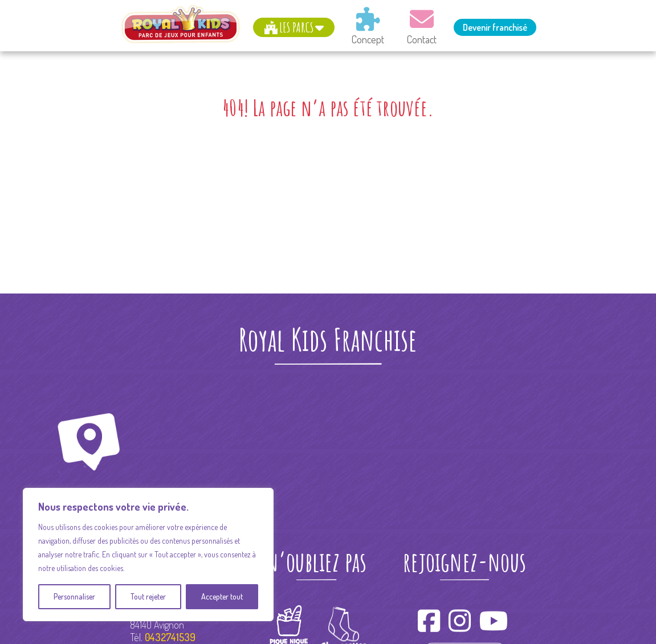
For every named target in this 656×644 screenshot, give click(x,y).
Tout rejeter (148, 596)
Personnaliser (74, 596)
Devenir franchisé (495, 27)
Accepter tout (222, 596)
